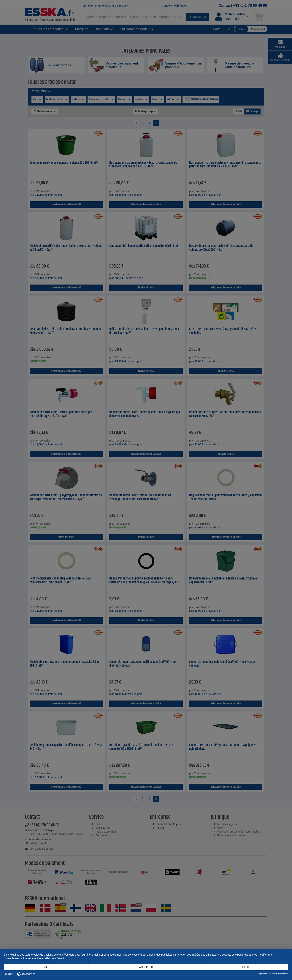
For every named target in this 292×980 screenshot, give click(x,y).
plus (246, 967)
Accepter (146, 967)
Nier (46, 967)
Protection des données (278, 974)
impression (263, 974)
